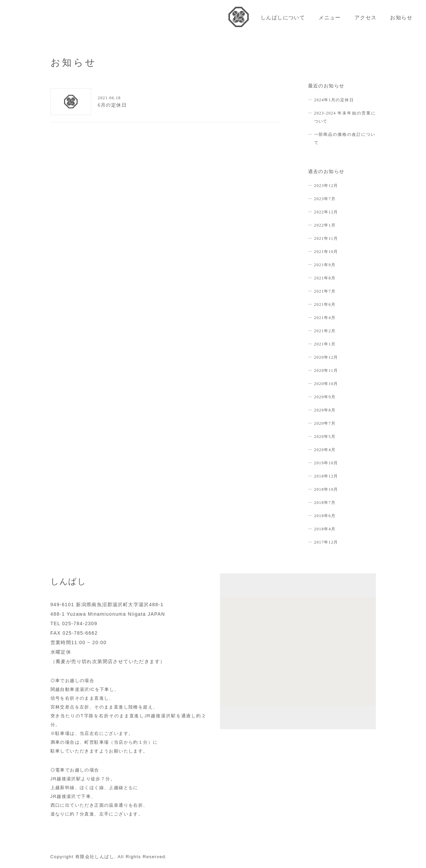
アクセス (366, 18)
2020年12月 (326, 357)
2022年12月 (326, 212)
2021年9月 (325, 265)
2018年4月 (325, 529)
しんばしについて (283, 18)
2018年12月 (326, 476)
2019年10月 (326, 463)
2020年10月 (326, 384)
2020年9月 (325, 397)
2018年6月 (325, 516)
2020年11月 (326, 371)
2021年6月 (325, 304)
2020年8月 (325, 410)
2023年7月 (325, 199)
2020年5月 (325, 437)
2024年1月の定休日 (334, 100)
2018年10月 (326, 489)
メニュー (330, 18)
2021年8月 (325, 278)
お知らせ (401, 18)
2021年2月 (325, 331)
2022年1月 (325, 225)
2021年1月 (325, 344)
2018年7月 (325, 503)
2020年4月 (325, 450)
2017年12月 (326, 542)
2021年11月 (326, 238)
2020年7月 (325, 423)
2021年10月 (326, 252)
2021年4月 (325, 318)
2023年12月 (326, 186)
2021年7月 (325, 291)
